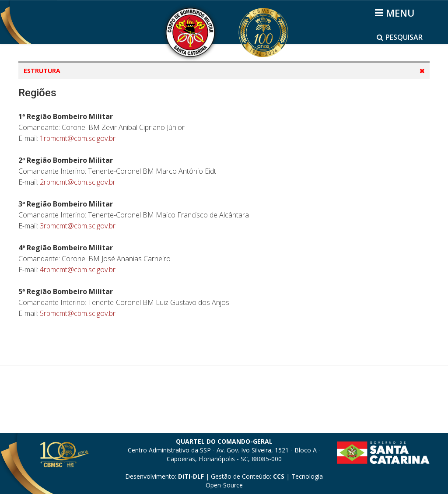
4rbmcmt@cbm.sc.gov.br (78, 354)
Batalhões (48, 156)
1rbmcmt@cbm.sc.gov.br (78, 223)
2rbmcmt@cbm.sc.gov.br (78, 267)
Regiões (44, 139)
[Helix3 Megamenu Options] (396, 13)
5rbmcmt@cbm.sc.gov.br (78, 398)
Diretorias (48, 122)
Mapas (43, 106)
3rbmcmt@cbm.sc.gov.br (78, 311)
